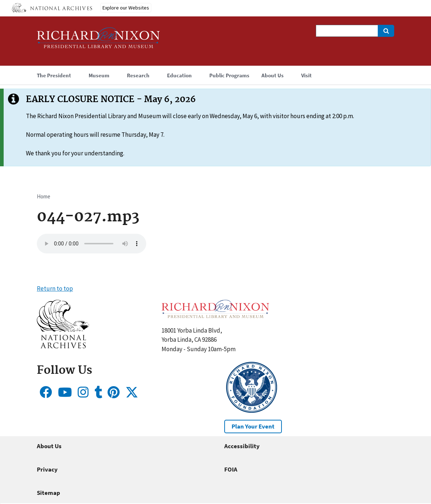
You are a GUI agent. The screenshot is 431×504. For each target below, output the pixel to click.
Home (44, 196)
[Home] (98, 41)
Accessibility (242, 446)
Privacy (47, 469)
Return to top (55, 288)
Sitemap (48, 493)
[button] (63, 346)
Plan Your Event (253, 426)
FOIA (231, 469)
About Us (49, 446)
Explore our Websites (126, 8)
